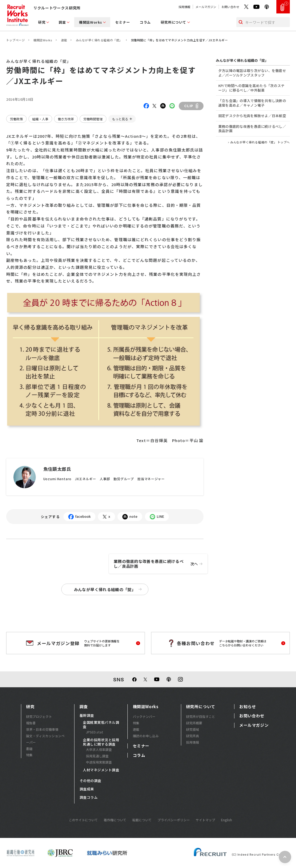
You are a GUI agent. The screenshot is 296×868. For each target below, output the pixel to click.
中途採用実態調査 (99, 762)
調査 (62, 22)
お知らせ (248, 707)
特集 (29, 755)
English (227, 820)
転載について (142, 820)
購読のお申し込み (146, 736)
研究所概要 (194, 723)
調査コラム (89, 797)
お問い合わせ (230, 7)
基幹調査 (87, 715)
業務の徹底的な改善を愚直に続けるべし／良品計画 (161, 564)
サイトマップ (205, 820)
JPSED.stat (95, 732)
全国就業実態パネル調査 (101, 725)
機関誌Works (91, 22)
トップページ (15, 40)
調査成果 (87, 789)
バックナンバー (144, 716)
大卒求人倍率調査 (99, 749)
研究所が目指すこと (201, 716)
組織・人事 (40, 119)
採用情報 (184, 7)
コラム (145, 22)
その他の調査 (90, 781)
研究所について (174, 22)
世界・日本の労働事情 (42, 729)
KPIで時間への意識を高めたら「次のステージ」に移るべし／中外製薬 (251, 88)
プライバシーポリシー (174, 820)
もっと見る (120, 119)
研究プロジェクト (39, 716)
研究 (42, 22)
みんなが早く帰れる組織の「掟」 (99, 40)
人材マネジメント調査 (101, 770)
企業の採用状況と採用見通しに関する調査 (101, 742)
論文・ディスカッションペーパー (45, 739)
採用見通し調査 (97, 756)
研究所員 (192, 736)
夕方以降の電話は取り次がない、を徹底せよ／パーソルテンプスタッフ (252, 73)
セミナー (123, 22)
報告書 (31, 723)
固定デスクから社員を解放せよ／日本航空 (252, 116)
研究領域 (192, 729)
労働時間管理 (93, 119)
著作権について (115, 820)
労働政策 (16, 119)
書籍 (29, 749)
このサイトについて (83, 820)
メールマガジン (206, 7)
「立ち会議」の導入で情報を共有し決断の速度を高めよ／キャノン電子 (252, 103)
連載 (64, 40)
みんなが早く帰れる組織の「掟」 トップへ (260, 142)
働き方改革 (66, 119)
